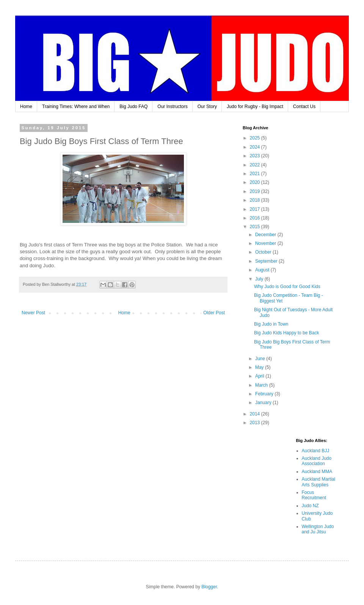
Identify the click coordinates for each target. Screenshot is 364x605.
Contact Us (304, 107)
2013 (256, 423)
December (266, 235)
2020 (256, 182)
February (265, 394)
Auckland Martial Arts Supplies (319, 482)
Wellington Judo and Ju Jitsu (318, 529)
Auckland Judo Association (317, 461)
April (260, 376)
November (266, 243)
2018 (256, 200)
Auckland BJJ (316, 451)
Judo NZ (310, 506)
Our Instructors (172, 107)
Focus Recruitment (314, 495)
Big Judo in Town (271, 324)
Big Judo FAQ (133, 107)
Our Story (207, 107)
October (264, 252)
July (260, 279)
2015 (256, 227)
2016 (256, 218)
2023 (256, 156)
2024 (256, 147)
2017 (256, 209)
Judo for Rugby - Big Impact (255, 107)
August (263, 270)
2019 (256, 191)
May (260, 367)
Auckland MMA (317, 472)
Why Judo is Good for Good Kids (287, 287)
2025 (256, 138)
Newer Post (33, 313)
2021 (256, 174)
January (264, 403)
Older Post (214, 313)
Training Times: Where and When (76, 107)
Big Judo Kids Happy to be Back (286, 333)
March (262, 385)
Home (26, 107)
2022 (256, 165)
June (261, 359)
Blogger (209, 587)
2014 (256, 414)
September (267, 261)
